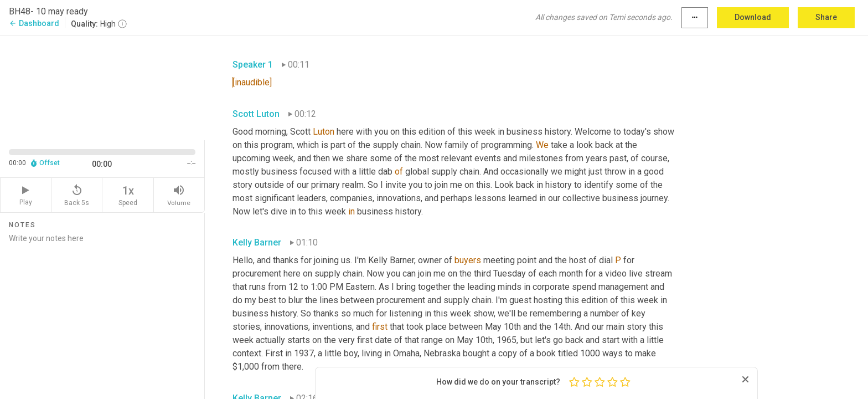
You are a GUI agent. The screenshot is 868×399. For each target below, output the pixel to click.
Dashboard (34, 23)
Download (753, 17)
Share (826, 17)
